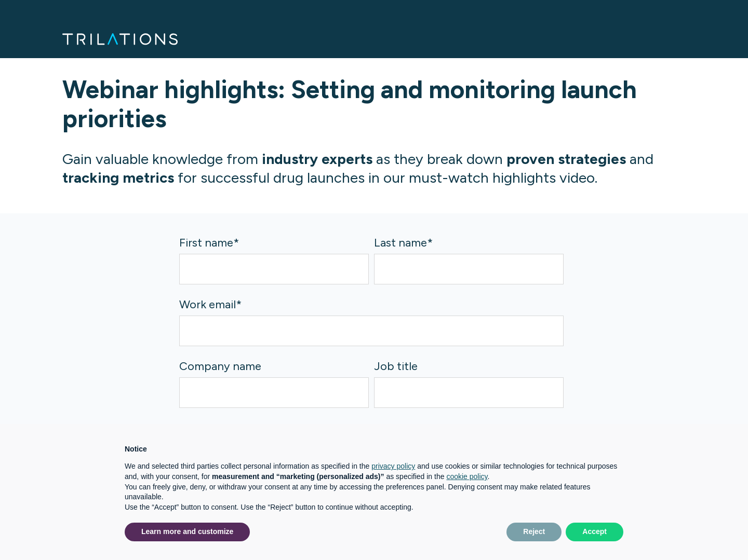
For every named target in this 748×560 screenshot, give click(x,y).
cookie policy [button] (467, 476)
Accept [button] (595, 531)
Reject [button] (534, 531)
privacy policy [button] (393, 466)
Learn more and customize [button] (187, 531)
